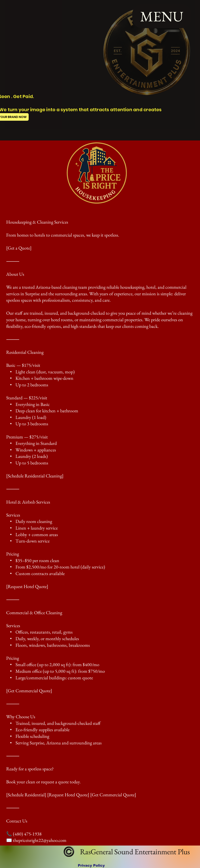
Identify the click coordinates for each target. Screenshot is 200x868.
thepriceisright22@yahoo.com (40, 840)
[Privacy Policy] (91, 865)
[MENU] (162, 16)
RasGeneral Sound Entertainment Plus (134, 852)
